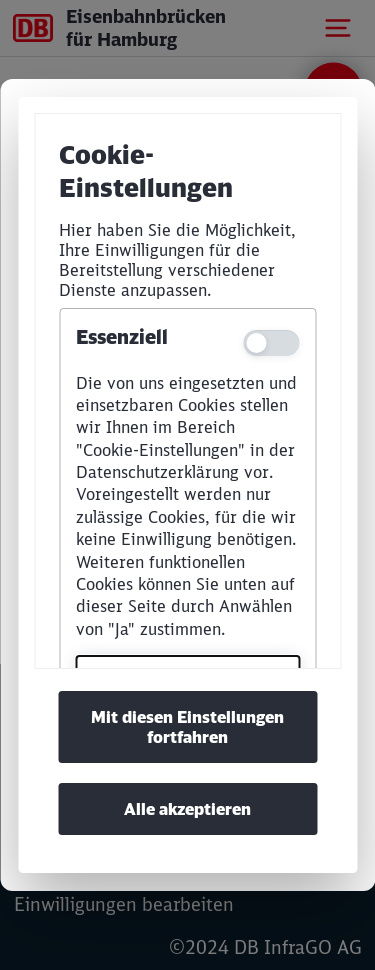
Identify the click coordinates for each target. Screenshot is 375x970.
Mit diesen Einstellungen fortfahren (187, 727)
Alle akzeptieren (187, 809)
